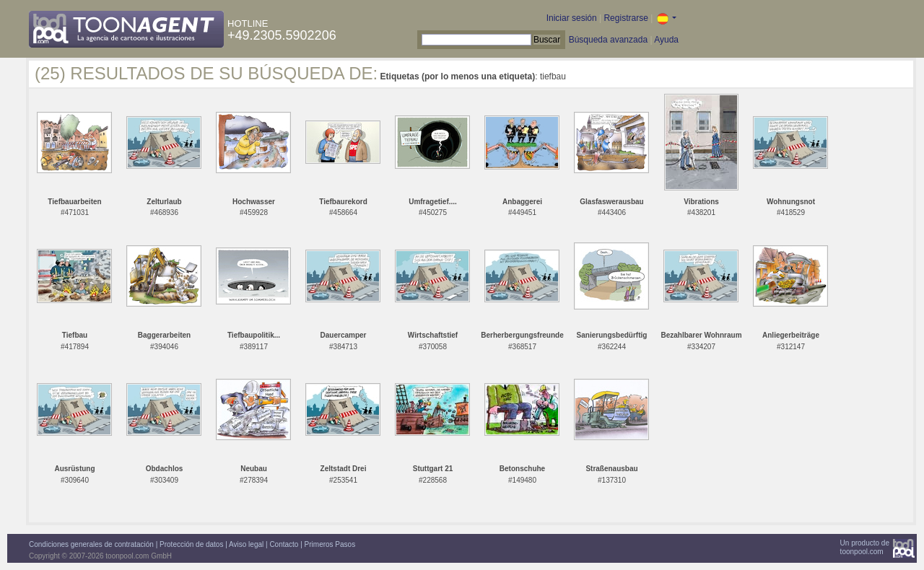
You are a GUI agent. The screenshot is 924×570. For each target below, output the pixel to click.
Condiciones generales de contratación (91, 544)
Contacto (284, 544)
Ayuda (666, 40)
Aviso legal (246, 544)
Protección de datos (191, 544)
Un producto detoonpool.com (865, 547)
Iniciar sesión (572, 18)
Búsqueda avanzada (608, 40)
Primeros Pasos (330, 544)
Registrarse (626, 18)
